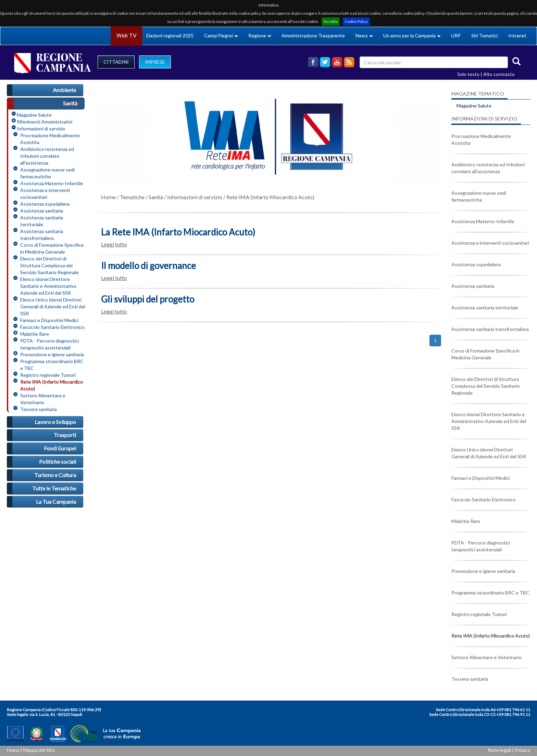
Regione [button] (260, 35)
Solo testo (468, 74)
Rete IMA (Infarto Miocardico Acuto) (52, 385)
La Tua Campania (56, 502)
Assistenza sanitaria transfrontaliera (42, 235)
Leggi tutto (114, 244)
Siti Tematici (484, 35)
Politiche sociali (58, 462)
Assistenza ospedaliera (45, 204)
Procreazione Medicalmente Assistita (50, 139)
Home (108, 197)
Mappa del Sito (39, 750)
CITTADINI (116, 62)
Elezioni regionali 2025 (170, 35)
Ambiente (64, 90)
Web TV (126, 35)
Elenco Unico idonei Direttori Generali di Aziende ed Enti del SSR (53, 306)
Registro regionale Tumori (48, 375)
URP (456, 35)
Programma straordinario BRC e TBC (52, 365)
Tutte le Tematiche (54, 488)
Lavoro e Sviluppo (55, 422)
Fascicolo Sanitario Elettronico (52, 327)
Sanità (70, 103)
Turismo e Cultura (55, 475)
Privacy (522, 750)
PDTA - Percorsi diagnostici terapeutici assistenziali (49, 344)
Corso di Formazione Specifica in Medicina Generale (52, 248)
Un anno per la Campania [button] (412, 35)
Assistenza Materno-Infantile (52, 183)
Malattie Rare (35, 334)
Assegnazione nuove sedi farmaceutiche (47, 173)
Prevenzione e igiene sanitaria (52, 354)
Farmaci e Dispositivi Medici (49, 320)
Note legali (499, 750)
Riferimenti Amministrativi (45, 122)
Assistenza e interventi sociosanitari (45, 194)
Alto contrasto (499, 74)
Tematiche (132, 197)
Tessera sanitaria (39, 409)
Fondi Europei (60, 448)
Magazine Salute (34, 115)
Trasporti (65, 435)
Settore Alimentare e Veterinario (43, 399)
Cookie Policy (356, 21)
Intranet (517, 35)
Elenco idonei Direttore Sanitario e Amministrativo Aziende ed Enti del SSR (48, 286)
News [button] (364, 35)
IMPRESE (155, 62)
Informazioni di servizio (41, 129)
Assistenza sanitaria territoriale (42, 221)
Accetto (331, 21)
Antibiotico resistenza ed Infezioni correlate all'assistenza (47, 156)
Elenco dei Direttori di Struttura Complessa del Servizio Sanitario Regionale (49, 265)
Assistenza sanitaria (42, 211)
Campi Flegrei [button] (221, 35)
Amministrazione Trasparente (313, 35)
